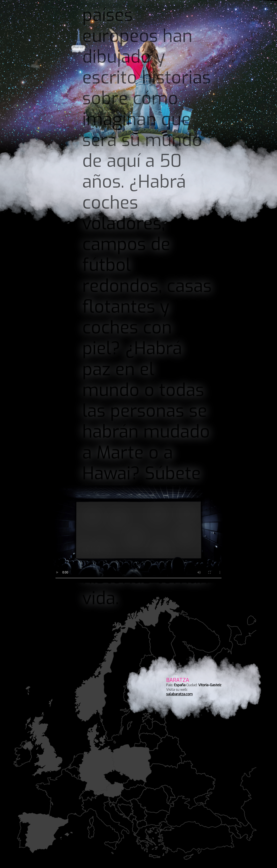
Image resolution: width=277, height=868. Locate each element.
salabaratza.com (179, 694)
